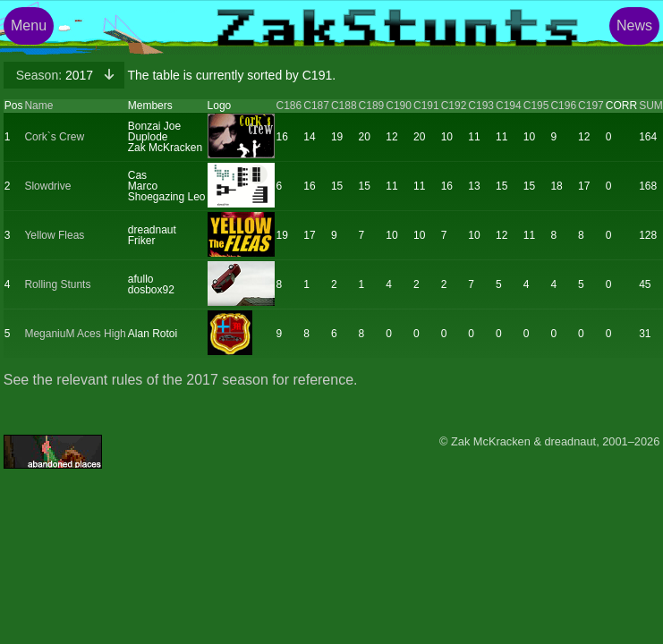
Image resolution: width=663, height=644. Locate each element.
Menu (29, 25)
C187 (316, 106)
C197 (591, 106)
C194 (509, 106)
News (634, 25)
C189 (372, 106)
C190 (399, 106)
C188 (344, 106)
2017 (56, 75)
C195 (536, 106)
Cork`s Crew (54, 137)
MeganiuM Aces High (75, 334)
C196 (563, 106)
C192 (454, 106)
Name (38, 106)
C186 (289, 106)
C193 (481, 106)
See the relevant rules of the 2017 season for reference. (181, 380)
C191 (426, 106)
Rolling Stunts (57, 284)
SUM (651, 106)
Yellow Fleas (54, 235)
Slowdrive (47, 186)
